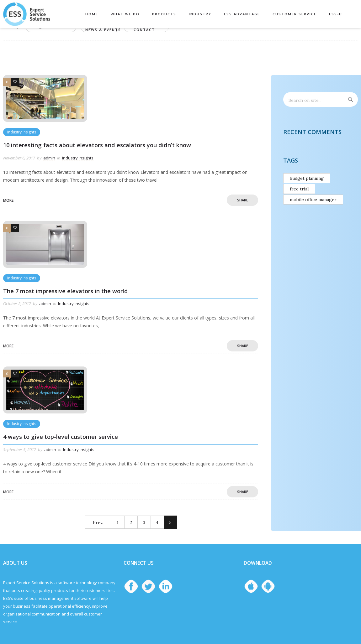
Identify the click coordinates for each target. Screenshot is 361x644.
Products (164, 14)
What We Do (125, 14)
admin (49, 158)
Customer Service (295, 14)
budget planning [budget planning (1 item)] (307, 178)
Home (92, 14)
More (8, 200)
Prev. (98, 522)
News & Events (103, 30)
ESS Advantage (242, 14)
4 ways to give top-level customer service (61, 437)
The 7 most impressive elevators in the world (66, 291)
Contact (144, 30)
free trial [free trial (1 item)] (299, 189)
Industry (200, 14)
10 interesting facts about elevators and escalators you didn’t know (97, 145)
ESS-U (336, 14)
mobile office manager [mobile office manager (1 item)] (313, 200)
